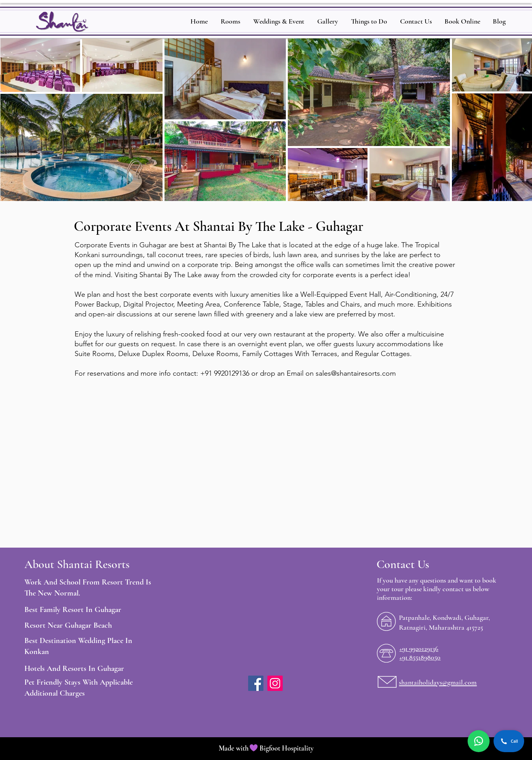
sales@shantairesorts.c (351, 373)
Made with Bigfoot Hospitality (266, 748)
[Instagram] (275, 683)
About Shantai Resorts (77, 564)
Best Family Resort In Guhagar (73, 610)
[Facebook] (256, 683)
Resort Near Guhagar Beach (68, 625)
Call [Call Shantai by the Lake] (509, 741)
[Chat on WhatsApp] (479, 741)
